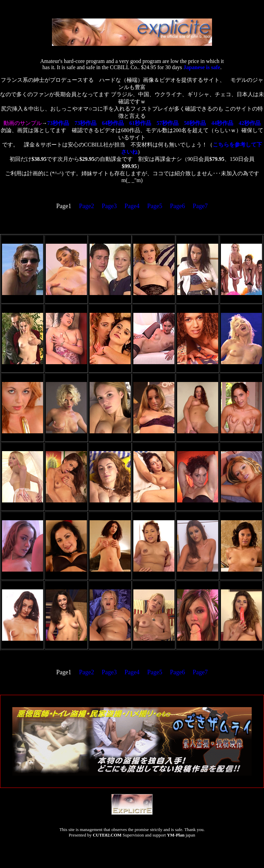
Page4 (132, 206)
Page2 (87, 206)
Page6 (177, 206)
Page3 (109, 206)
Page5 (155, 206)
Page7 (200, 206)
